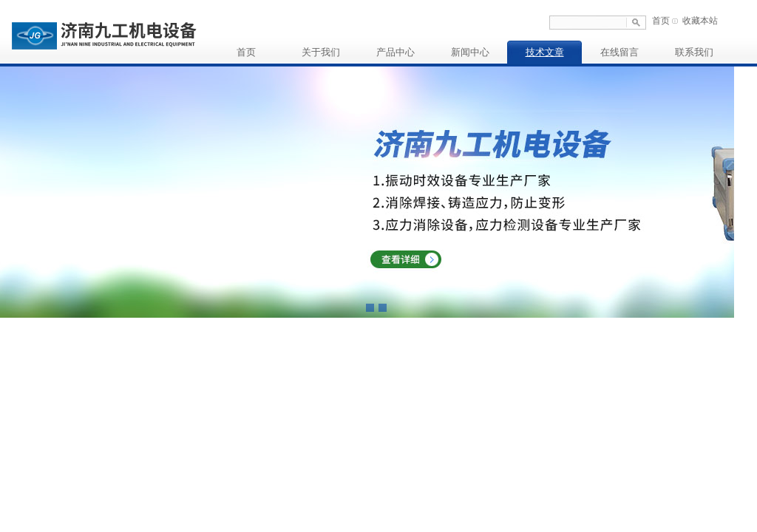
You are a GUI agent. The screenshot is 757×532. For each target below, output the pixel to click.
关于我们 (321, 52)
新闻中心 (470, 52)
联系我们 (694, 52)
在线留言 (619, 52)
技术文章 (545, 52)
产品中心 (396, 52)
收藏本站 (700, 21)
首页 (661, 21)
